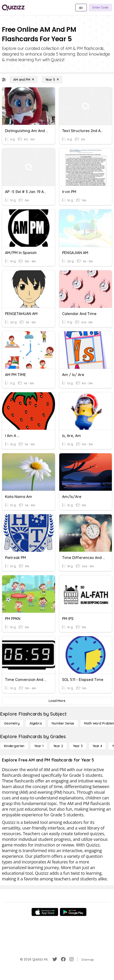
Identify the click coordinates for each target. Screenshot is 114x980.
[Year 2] (58, 746)
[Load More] (57, 701)
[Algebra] (36, 723)
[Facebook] (63, 959)
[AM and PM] (24, 80)
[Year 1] (39, 746)
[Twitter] (55, 959)
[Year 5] (52, 80)
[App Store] (45, 912)
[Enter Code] (100, 8)
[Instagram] (72, 959)
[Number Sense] (63, 723)
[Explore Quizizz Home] (13, 8)
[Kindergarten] (14, 746)
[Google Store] (73, 912)
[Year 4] (97, 746)
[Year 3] (78, 746)
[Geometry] (12, 723)
